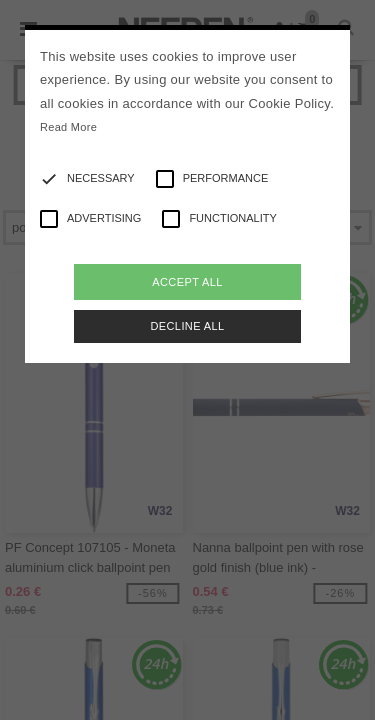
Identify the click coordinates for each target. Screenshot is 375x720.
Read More (68, 127)
